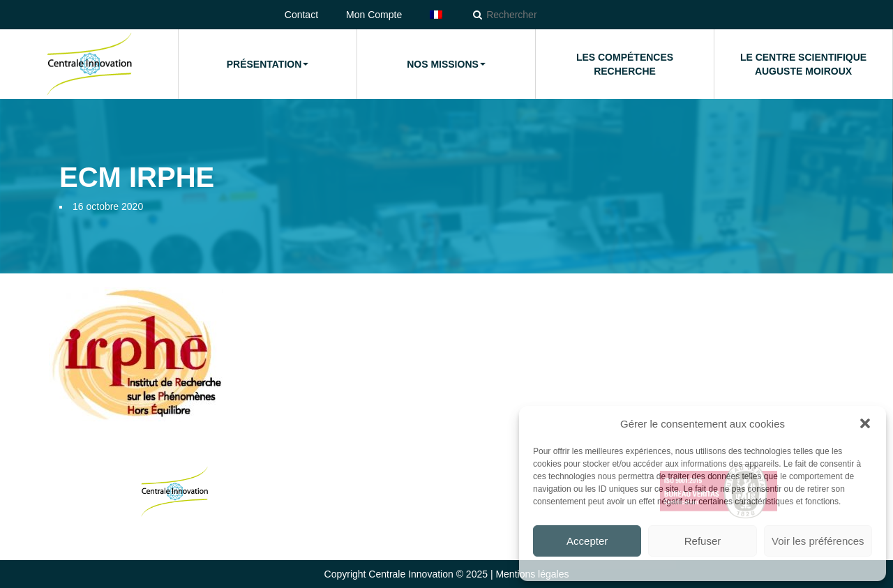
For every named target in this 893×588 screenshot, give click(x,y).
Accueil (89, 64)
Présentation (268, 64)
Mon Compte (374, 15)
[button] (865, 423)
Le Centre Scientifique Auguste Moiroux (803, 64)
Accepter (587, 541)
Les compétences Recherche (625, 64)
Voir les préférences (818, 541)
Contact (301, 15)
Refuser (703, 541)
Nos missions (446, 64)
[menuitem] (436, 15)
